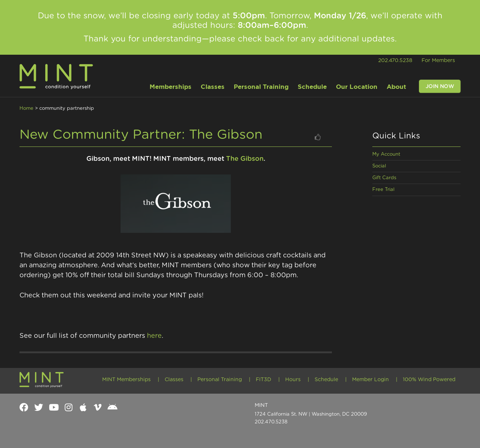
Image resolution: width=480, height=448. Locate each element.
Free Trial (383, 190)
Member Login (370, 380)
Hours (293, 380)
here (154, 336)
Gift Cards (384, 178)
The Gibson (245, 159)
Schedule (326, 380)
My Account (386, 154)
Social (379, 166)
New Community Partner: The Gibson (141, 135)
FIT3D (264, 380)
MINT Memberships (126, 380)
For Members (438, 61)
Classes (174, 380)
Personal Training (220, 380)
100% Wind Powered (429, 380)
